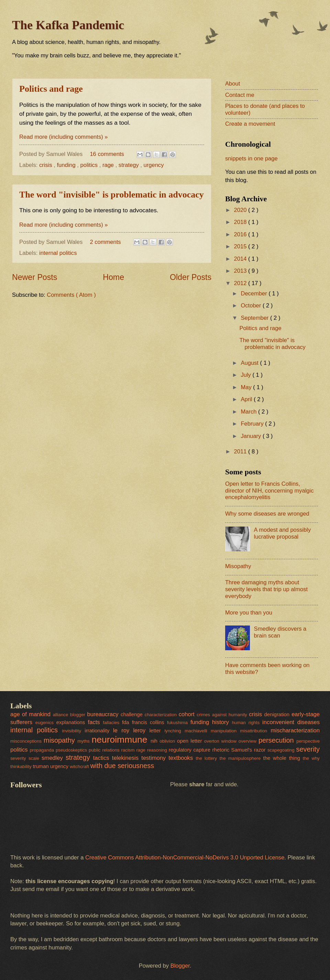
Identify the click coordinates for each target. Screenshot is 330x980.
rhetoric (222, 750)
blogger (79, 715)
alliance (61, 715)
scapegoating (282, 750)
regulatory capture (191, 750)
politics (90, 165)
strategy (129, 165)
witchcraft (80, 767)
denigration (278, 714)
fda (127, 722)
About (233, 84)
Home (113, 277)
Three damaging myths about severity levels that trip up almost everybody (266, 589)
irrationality (99, 731)
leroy (141, 730)
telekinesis (127, 758)
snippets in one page (251, 159)
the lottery (207, 758)
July (246, 375)
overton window (221, 741)
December (255, 294)
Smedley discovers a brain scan (280, 632)
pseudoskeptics (72, 750)
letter (157, 731)
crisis (46, 165)
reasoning (158, 750)
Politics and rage (51, 89)
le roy (123, 730)
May (247, 387)
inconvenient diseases (291, 722)
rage (109, 165)
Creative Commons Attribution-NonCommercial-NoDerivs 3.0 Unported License (185, 858)
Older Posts (191, 277)
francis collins (150, 722)
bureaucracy (104, 714)
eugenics (46, 723)
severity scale (26, 758)
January (251, 436)
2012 (241, 283)
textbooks (182, 758)
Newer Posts (35, 277)
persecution (277, 740)
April (247, 399)
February (253, 424)
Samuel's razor (249, 750)
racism (129, 750)
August (250, 363)
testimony (155, 758)
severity (308, 749)
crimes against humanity (223, 715)
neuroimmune (121, 740)
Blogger (180, 966)
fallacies (112, 723)
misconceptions (27, 741)
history (222, 722)
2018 (241, 222)
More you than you (249, 613)
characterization (162, 715)
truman (41, 766)
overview (249, 741)
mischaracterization (295, 730)
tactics (103, 758)
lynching (174, 731)
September (255, 318)
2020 (241, 210)
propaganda (43, 750)
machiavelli (198, 731)
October (251, 306)
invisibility (73, 731)
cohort (188, 714)
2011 (241, 452)
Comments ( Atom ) (71, 295)
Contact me (240, 95)
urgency (154, 165)
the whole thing (283, 758)
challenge (133, 714)
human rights (247, 723)
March (249, 412)
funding (67, 165)
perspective (308, 741)
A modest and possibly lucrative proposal (283, 533)
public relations (105, 750)
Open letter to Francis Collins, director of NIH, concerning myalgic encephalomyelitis (269, 491)
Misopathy (238, 566)
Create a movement (250, 124)
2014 (241, 259)
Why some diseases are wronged (267, 514)
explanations (72, 722)
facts (96, 722)
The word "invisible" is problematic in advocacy (112, 195)
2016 (241, 234)
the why (311, 758)
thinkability (21, 767)
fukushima (179, 723)
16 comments (108, 154)
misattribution (255, 731)
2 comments (106, 242)
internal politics (58, 253)
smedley (54, 758)
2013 (241, 271)
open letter (191, 741)
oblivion (168, 741)
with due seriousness (122, 766)
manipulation (225, 731)
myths (84, 741)
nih (155, 741)
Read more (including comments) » (64, 137)
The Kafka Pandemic (68, 25)
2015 (241, 246)
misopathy (60, 740)
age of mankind (31, 714)
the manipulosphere (241, 758)
